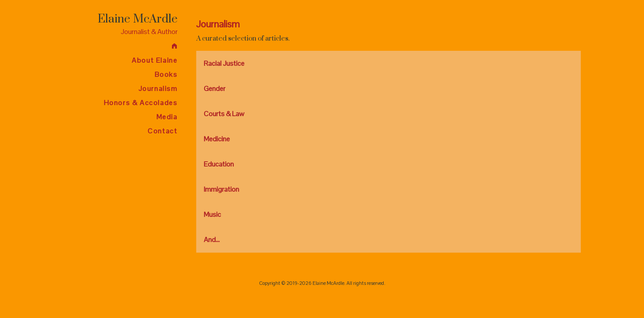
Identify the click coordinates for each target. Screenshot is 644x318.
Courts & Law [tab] (224, 114)
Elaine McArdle (138, 19)
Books (166, 74)
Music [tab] (212, 214)
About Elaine (154, 60)
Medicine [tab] (217, 139)
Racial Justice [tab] (224, 63)
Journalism (158, 89)
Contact (162, 131)
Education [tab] (219, 164)
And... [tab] (212, 240)
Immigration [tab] (221, 189)
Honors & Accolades (141, 103)
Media (167, 117)
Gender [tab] (215, 89)
